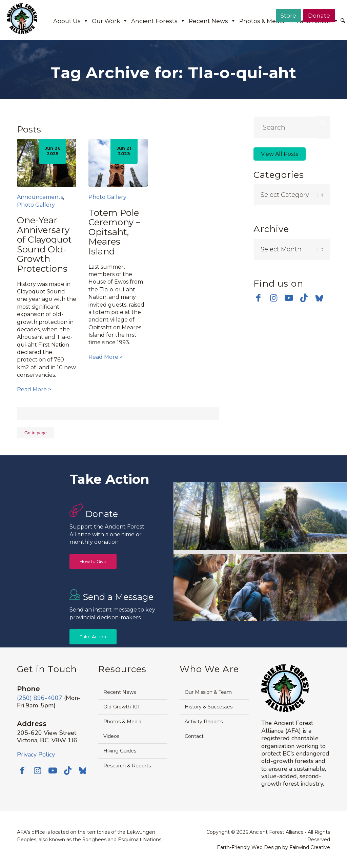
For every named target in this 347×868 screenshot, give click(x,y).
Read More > (34, 389)
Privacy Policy (36, 755)
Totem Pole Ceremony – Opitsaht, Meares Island (114, 232)
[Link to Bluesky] (319, 298)
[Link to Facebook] (258, 298)
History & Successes (209, 707)
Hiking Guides (120, 751)
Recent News (212, 21)
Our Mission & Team (208, 692)
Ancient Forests (158, 21)
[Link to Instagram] (274, 298)
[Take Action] (93, 637)
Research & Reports (127, 766)
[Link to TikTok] (304, 298)
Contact (194, 736)
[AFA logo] (22, 23)
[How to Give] (93, 562)
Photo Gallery (36, 205)
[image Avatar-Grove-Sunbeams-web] (217, 517)
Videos (111, 736)
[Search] (343, 21)
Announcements (40, 197)
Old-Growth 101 (121, 707)
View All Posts (280, 154)
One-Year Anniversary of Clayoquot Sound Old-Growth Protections (44, 244)
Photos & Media (266, 21)
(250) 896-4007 (40, 698)
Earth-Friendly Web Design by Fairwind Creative (273, 847)
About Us (71, 21)
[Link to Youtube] (289, 298)
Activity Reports (204, 722)
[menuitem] (343, 21)
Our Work (110, 21)
